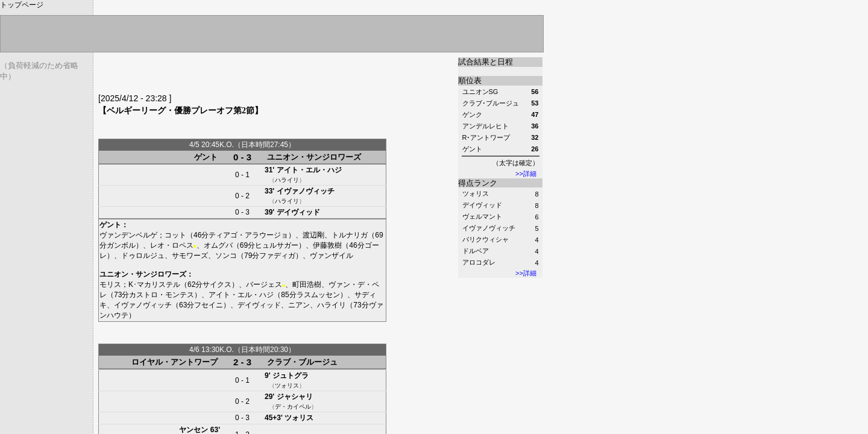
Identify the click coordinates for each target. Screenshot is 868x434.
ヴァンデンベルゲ (128, 235)
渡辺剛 (313, 235)
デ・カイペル (293, 407)
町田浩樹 (307, 285)
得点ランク (478, 183)
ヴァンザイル (332, 256)
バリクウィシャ (486, 239)
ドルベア (476, 251)
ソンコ (226, 256)
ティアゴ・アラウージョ (248, 235)
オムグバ (218, 245)
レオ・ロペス (172, 245)
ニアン (299, 305)
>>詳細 (526, 174)
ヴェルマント (482, 216)
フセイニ (209, 305)
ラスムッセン (318, 295)
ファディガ (277, 256)
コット (175, 235)
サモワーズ (190, 256)
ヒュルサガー (277, 245)
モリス (110, 285)
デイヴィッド (482, 205)
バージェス (264, 285)
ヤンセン (193, 430)
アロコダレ (479, 262)
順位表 (470, 80)
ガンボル (121, 245)
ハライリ (287, 180)
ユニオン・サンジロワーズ (314, 157)
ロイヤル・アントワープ (175, 362)
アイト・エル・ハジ (309, 170)
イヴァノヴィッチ (489, 228)
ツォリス (476, 193)
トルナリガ (350, 235)
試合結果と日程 (486, 62)
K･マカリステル (154, 285)
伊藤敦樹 (327, 245)
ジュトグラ (291, 376)
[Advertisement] (239, 75)
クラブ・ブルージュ (302, 362)
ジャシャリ (295, 397)
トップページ (22, 5)
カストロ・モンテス (162, 295)
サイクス (217, 285)
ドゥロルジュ (143, 256)
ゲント (206, 157)
